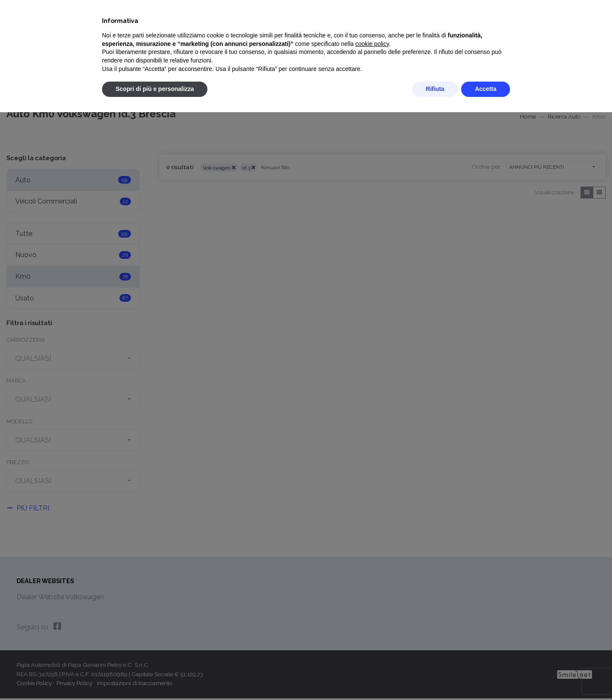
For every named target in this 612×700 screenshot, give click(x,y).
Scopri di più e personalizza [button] (155, 89)
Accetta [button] (486, 89)
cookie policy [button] (372, 44)
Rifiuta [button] (435, 89)
